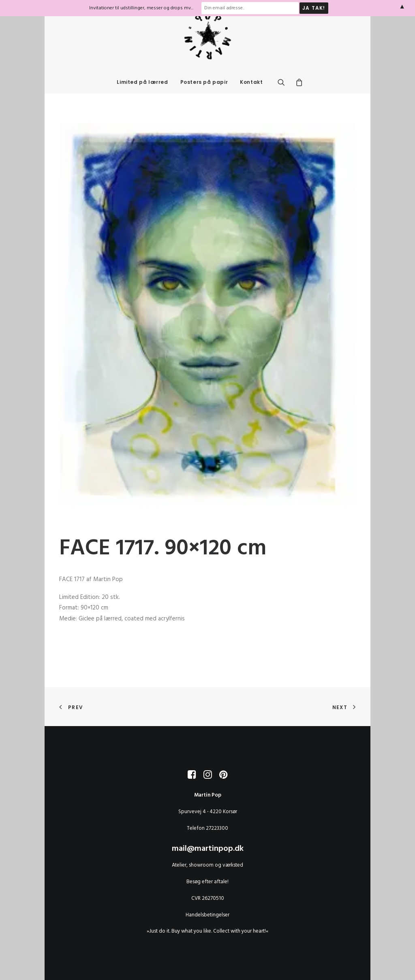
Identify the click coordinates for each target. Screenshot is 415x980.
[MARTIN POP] (207, 52)
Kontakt (251, 98)
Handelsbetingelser (207, 915)
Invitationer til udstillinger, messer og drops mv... (141, 8)
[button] (284, 98)
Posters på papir (204, 98)
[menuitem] (142, 98)
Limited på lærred (142, 98)
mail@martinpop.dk (208, 849)
